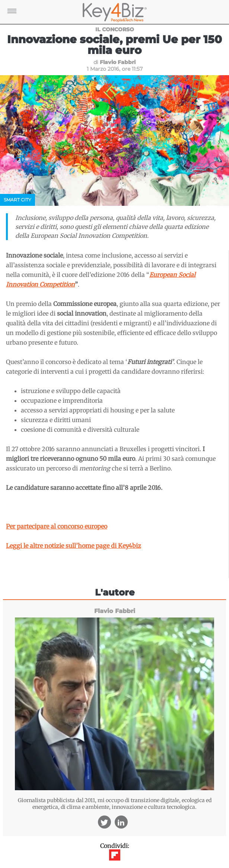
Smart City (18, 200)
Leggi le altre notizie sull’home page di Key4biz (74, 546)
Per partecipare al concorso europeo (57, 526)
